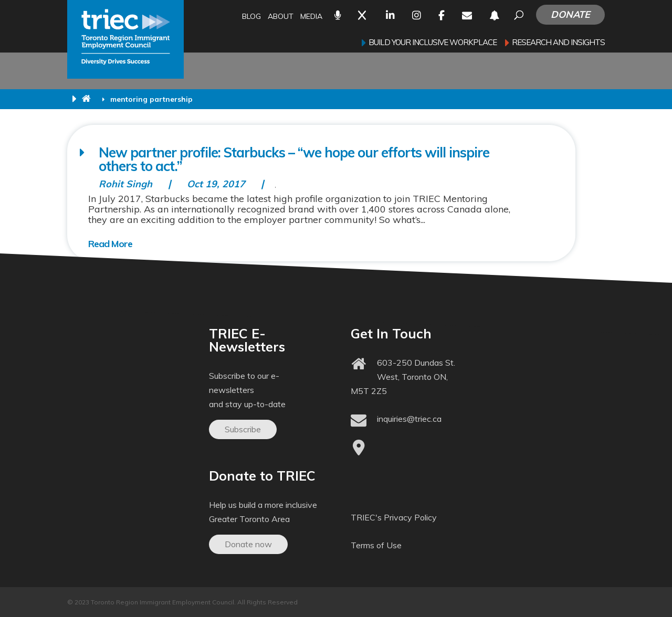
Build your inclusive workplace (433, 43)
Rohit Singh (125, 184)
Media (311, 17)
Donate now (248, 544)
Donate (570, 14)
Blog (251, 17)
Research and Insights (558, 43)
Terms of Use (376, 545)
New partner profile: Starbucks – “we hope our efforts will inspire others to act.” (294, 159)
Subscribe (243, 429)
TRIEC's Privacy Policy (394, 517)
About (281, 17)
